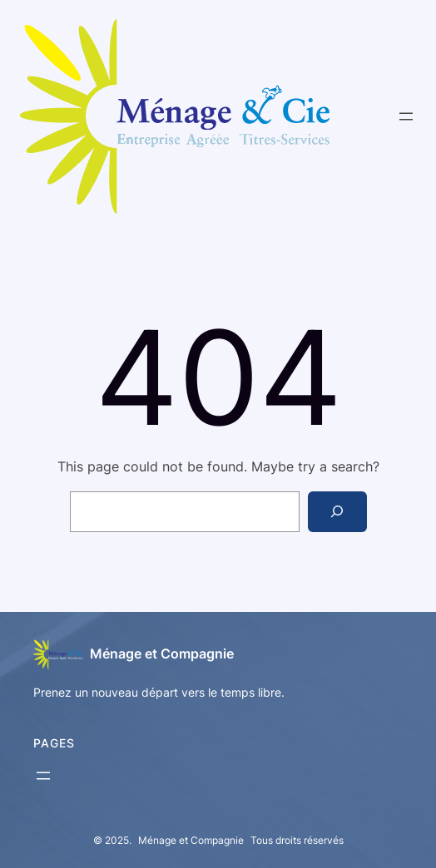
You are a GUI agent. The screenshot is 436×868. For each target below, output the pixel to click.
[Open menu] (406, 116)
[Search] (337, 512)
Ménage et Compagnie (162, 653)
